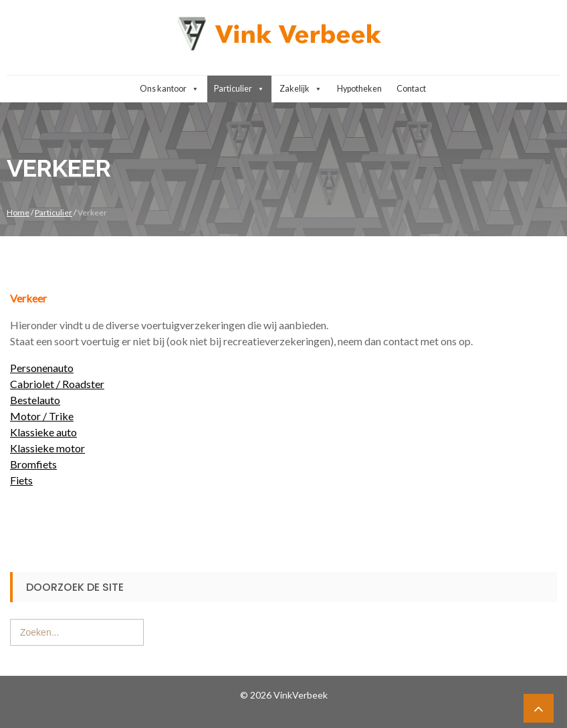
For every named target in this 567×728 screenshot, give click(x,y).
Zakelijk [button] (301, 89)
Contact (411, 89)
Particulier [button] (239, 89)
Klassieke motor (47, 448)
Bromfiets (33, 464)
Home (18, 212)
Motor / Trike (42, 416)
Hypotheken (359, 89)
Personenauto (42, 368)
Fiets (21, 480)
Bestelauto (35, 400)
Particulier (53, 212)
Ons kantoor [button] (169, 89)
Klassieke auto (43, 432)
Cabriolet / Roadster (57, 384)
